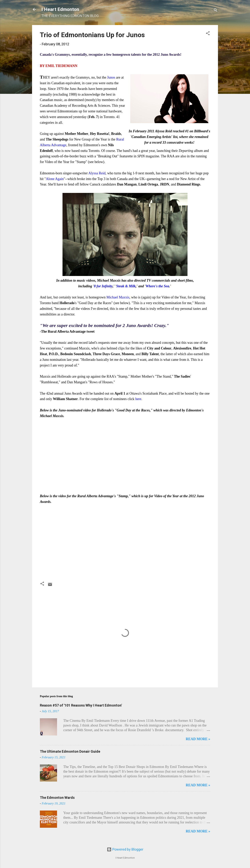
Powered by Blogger (125, 849)
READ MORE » (198, 739)
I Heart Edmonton (60, 9)
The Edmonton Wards (57, 798)
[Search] (216, 11)
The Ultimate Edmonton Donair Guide (70, 751)
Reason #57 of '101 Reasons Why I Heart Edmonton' (81, 705)
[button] (208, 34)
